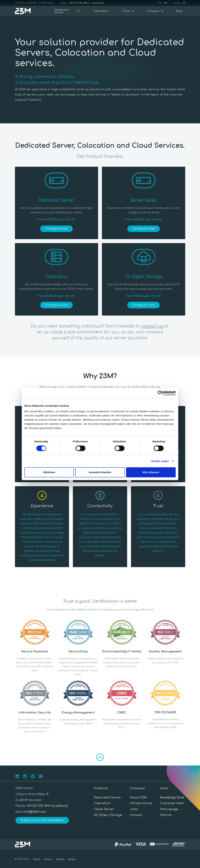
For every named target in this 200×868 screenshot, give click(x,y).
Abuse (72, 859)
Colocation (101, 11)
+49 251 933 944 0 (79, 3)
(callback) (98, 3)
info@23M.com (35, 812)
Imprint (60, 859)
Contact (136, 815)
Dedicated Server (107, 797)
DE (160, 3)
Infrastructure (141, 803)
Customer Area (172, 803)
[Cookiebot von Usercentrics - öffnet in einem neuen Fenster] (160, 393)
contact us (152, 326)
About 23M (138, 797)
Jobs (134, 809)
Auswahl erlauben (100, 472)
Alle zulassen (151, 472)
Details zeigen (160, 461)
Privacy (48, 859)
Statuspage (169, 809)
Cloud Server (104, 809)
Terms (37, 859)
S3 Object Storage (108, 815)
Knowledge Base (172, 797)
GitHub (166, 815)
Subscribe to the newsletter (42, 820)
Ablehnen (49, 472)
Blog (179, 11)
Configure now (56, 229)
